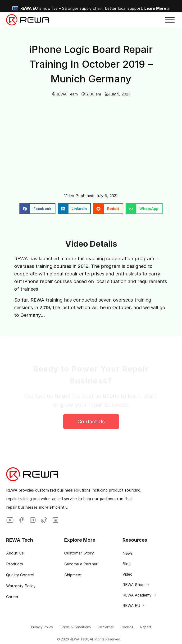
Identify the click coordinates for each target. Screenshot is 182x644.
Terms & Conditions (75, 627)
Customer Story (79, 553)
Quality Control (20, 575)
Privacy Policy (42, 627)
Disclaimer (106, 627)
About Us (15, 553)
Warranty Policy (21, 586)
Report (146, 627)
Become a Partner (81, 564)
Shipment (73, 575)
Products (15, 564)
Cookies (127, 627)
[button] (170, 20)
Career (12, 597)
